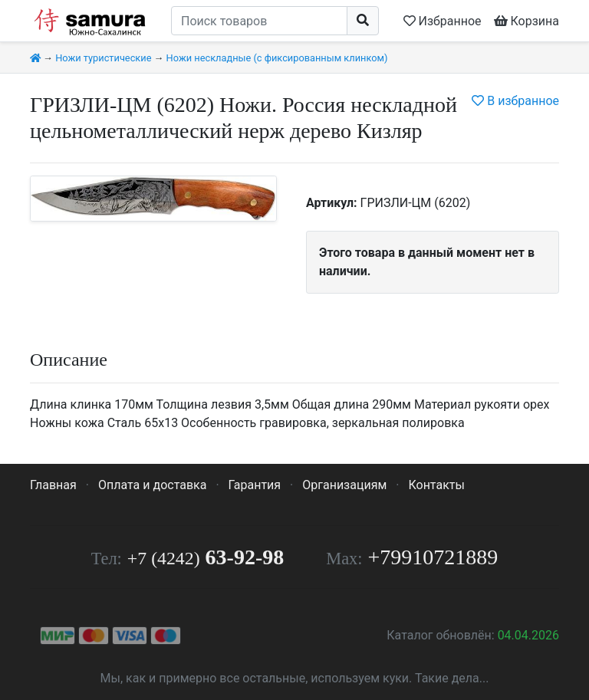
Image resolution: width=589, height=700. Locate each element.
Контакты (436, 485)
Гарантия (255, 485)
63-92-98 (206, 557)
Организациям (344, 485)
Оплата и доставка (152, 485)
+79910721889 (433, 557)
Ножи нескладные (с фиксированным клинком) (277, 58)
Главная (53, 485)
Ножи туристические (103, 58)
